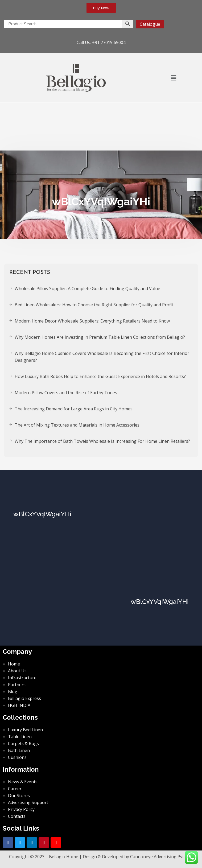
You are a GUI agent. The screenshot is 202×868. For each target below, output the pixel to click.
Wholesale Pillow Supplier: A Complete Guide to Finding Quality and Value (87, 289)
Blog (13, 691)
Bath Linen (19, 750)
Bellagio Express (24, 698)
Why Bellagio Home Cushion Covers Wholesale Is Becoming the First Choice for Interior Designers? (102, 357)
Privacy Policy (21, 809)
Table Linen (20, 737)
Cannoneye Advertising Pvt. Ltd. (162, 857)
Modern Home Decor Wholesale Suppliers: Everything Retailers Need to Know (92, 321)
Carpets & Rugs (23, 744)
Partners (17, 685)
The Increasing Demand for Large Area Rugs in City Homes (74, 409)
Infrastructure (22, 678)
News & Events (23, 782)
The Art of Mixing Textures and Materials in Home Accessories (77, 425)
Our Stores (19, 796)
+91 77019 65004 (109, 42)
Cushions (17, 757)
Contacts (17, 816)
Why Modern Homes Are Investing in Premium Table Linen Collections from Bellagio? (100, 337)
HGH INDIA (19, 705)
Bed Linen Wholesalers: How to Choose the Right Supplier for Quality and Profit (94, 305)
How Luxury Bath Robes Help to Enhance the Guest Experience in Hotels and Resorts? (100, 376)
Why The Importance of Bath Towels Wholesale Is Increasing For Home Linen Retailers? (102, 441)
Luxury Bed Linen (25, 730)
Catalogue (150, 24)
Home (14, 664)
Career (15, 789)
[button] (174, 78)
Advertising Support (28, 802)
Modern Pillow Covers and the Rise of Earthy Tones (66, 393)
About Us (17, 671)
